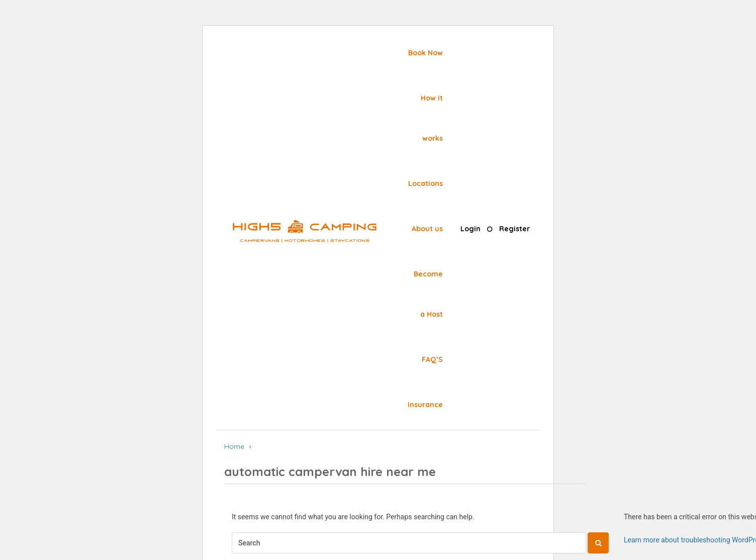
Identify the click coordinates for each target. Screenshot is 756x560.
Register (514, 229)
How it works (432, 118)
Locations (426, 183)
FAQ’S (432, 359)
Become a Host (428, 294)
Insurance (425, 405)
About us (427, 229)
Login (470, 229)
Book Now (426, 53)
